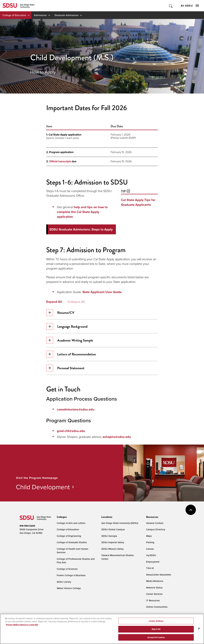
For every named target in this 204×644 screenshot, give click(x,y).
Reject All (156, 632)
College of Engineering (69, 536)
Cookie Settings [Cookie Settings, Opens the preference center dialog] (156, 624)
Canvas (150, 549)
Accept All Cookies (156, 640)
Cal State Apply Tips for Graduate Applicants (138, 202)
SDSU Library (64, 582)
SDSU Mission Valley (112, 549)
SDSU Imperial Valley (113, 542)
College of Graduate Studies (72, 542)
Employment (153, 562)
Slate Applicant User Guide (102, 292)
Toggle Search (171, 6)
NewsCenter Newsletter (159, 575)
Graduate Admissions (66, 15)
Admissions (40, 15)
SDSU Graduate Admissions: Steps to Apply (81, 229)
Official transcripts (60, 161)
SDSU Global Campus (113, 529)
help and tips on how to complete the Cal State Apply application (82, 212)
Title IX (150, 568)
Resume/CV (60, 313)
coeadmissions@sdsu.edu (76, 409)
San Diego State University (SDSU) (120, 523)
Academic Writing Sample (70, 340)
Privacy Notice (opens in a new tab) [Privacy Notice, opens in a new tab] (22, 628)
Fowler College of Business (71, 575)
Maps (149, 536)
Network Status (154, 588)
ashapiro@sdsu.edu (117, 437)
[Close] (199, 631)
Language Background (67, 326)
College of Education (14, 15)
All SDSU (190, 6)
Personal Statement (65, 368)
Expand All (54, 302)
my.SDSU (151, 555)
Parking (150, 542)
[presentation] (61, 517)
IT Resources (153, 600)
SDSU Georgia (109, 536)
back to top (191, 510)
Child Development (43, 487)
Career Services (154, 594)
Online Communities (157, 607)
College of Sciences (67, 569)
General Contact (155, 523)
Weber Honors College (69, 588)
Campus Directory (156, 529)
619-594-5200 (27, 526)
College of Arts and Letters (71, 523)
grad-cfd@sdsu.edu (71, 431)
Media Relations (155, 581)
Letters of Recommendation (71, 354)
